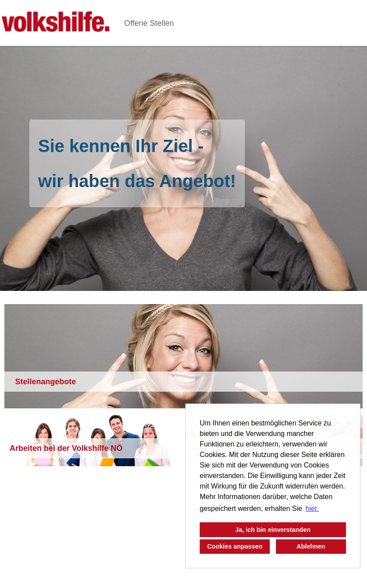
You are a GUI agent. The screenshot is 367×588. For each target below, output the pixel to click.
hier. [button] (312, 508)
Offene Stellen (149, 23)
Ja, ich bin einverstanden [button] (273, 530)
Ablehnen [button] (311, 546)
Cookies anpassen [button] (235, 546)
